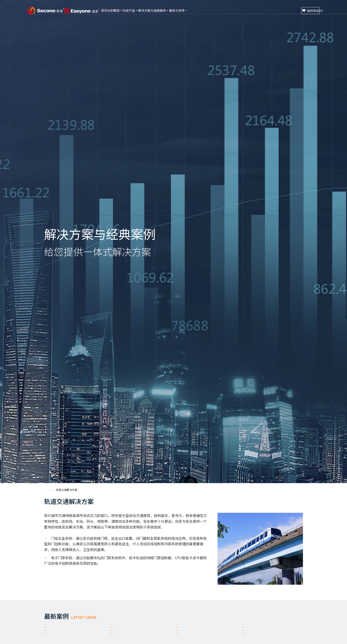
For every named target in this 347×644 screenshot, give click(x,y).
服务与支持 (215, 10)
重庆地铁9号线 (195, 630)
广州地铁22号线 (196, 639)
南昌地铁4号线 (260, 630)
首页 (112, 10)
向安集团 (130, 10)
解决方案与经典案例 (183, 10)
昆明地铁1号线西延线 (68, 639)
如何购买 (287, 11)
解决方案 (59, 490)
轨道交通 (73, 490)
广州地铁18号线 (262, 639)
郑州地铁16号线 (129, 630)
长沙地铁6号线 (128, 639)
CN (307, 11)
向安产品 (152, 10)
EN (316, 11)
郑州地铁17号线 (64, 630)
